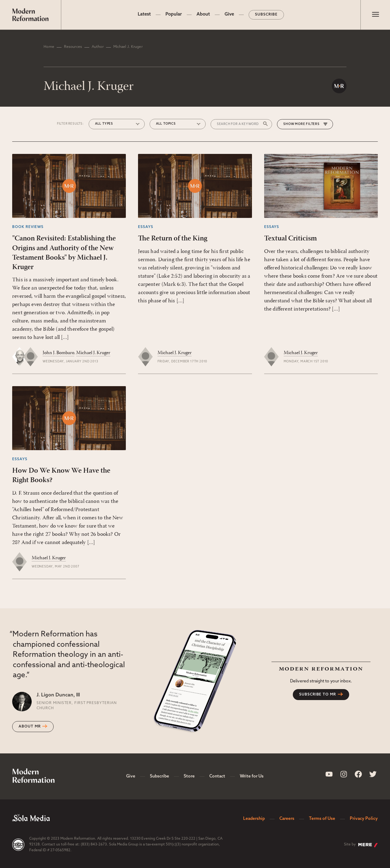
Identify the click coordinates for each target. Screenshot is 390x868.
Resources (73, 47)
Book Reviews (28, 227)
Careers (287, 819)
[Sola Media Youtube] (329, 774)
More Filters (307, 124)
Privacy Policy (364, 819)
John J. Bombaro (58, 353)
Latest (144, 14)
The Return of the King (173, 239)
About (203, 14)
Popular (174, 14)
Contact (217, 776)
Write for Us (252, 776)
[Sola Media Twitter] (373, 774)
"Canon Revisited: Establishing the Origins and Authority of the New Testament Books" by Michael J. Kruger (64, 253)
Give (229, 14)
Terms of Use (322, 819)
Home (49, 47)
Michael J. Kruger (93, 353)
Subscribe (266, 15)
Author (98, 47)
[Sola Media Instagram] (344, 774)
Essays (146, 227)
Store (189, 776)
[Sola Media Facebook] (358, 774)
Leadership (254, 819)
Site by (361, 845)
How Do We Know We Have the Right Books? (61, 476)
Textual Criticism (291, 239)
